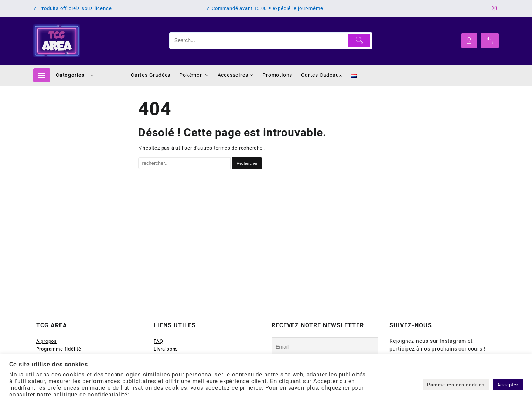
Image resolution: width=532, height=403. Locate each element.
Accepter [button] (508, 385)
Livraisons (166, 349)
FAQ (158, 341)
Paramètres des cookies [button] (456, 385)
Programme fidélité (59, 349)
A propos (47, 341)
